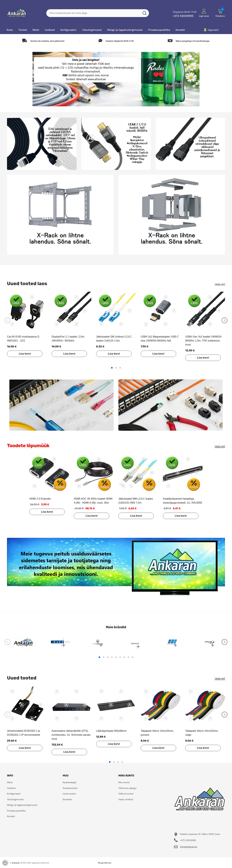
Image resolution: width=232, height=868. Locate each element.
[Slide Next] (225, 320)
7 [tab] (124, 659)
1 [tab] (112, 368)
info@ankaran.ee (189, 848)
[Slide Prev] (7, 320)
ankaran (16, 864)
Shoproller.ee (105, 864)
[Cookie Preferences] (5, 863)
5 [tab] (116, 659)
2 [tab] (116, 368)
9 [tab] (133, 659)
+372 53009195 (183, 16)
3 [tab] (120, 368)
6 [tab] (120, 659)
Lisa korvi (23, 354)
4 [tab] (112, 659)
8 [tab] (128, 659)
